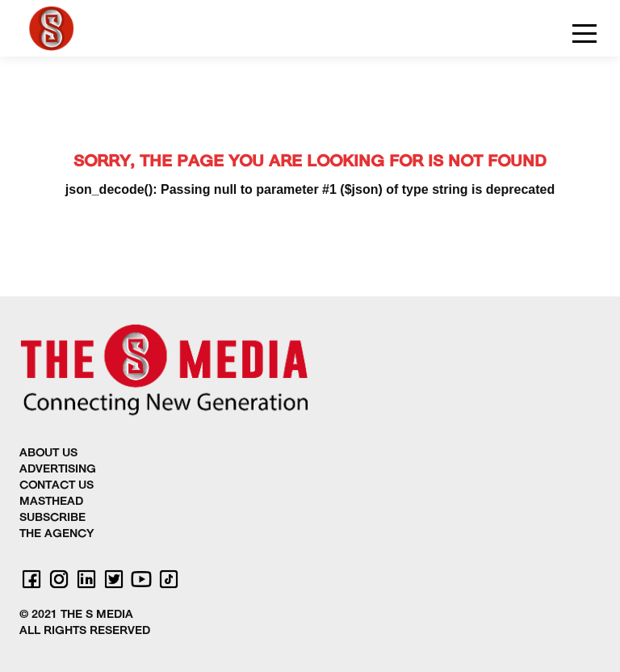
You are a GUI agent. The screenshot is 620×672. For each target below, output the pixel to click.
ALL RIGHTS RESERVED (85, 631)
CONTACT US (57, 486)
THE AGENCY (57, 534)
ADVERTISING (58, 470)
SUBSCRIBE (52, 518)
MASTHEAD (51, 502)
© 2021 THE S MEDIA (76, 615)
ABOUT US (48, 454)
